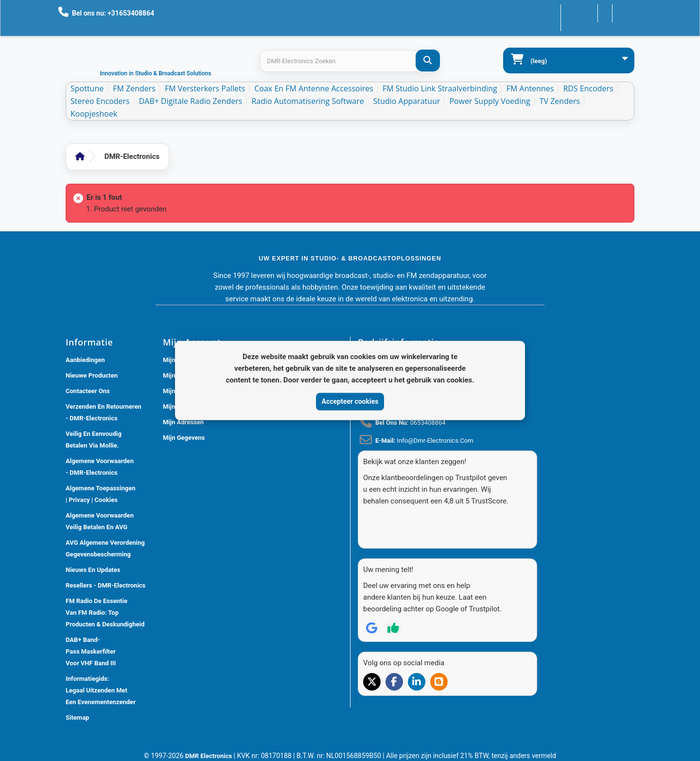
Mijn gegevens (184, 438)
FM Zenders (134, 88)
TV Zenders (560, 101)
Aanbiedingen (85, 360)
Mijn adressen (183, 422)
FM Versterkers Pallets (205, 88)
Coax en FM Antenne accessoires (314, 88)
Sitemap (77, 718)
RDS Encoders (588, 88)
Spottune (87, 88)
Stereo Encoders (100, 101)
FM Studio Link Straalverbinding (440, 88)
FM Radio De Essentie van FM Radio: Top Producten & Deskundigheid (105, 613)
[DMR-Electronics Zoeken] (428, 61)
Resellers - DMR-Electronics (105, 585)
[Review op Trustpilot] (393, 610)
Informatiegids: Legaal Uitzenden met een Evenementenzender (101, 690)
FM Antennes (530, 88)
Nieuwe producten (92, 375)
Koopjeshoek (94, 114)
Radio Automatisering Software (307, 101)
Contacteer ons (564, 12)
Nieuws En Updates (93, 570)
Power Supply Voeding (490, 101)
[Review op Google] (372, 610)
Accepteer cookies (350, 401)
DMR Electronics (210, 756)
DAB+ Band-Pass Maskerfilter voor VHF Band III (91, 651)
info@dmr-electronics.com (435, 441)
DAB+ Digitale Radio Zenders (191, 101)
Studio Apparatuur (407, 101)
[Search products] (350, 61)
